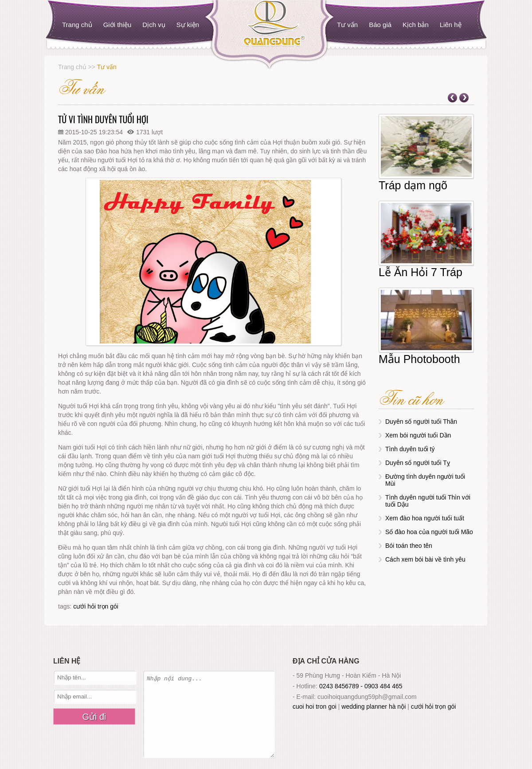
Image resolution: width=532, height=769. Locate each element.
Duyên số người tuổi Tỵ (418, 463)
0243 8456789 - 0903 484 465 (361, 686)
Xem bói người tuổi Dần (418, 435)
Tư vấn (347, 25)
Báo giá (380, 25)
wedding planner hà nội (374, 707)
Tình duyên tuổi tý (410, 449)
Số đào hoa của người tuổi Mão (429, 532)
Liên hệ (451, 25)
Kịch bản (416, 25)
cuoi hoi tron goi (315, 707)
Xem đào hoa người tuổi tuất (425, 518)
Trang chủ (77, 25)
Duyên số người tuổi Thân (421, 422)
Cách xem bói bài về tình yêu (425, 559)
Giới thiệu (117, 25)
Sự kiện (188, 25)
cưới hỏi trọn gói (96, 606)
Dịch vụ (154, 25)
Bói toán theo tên (409, 546)
